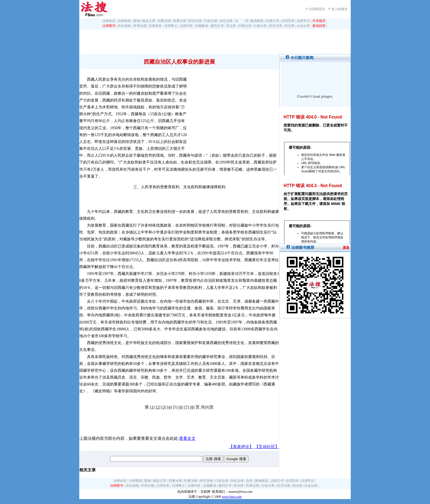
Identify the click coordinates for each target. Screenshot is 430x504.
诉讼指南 (124, 26)
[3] (164, 407)
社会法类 (303, 26)
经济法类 (276, 26)
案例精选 (257, 21)
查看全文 (187, 438)
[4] (169, 407)
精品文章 (149, 21)
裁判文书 (217, 26)
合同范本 (288, 21)
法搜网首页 (317, 9)
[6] (181, 407)
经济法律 (195, 21)
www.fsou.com (232, 497)
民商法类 (245, 26)
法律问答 (186, 26)
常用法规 (140, 26)
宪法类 (231, 26)
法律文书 (272, 21)
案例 (137, 21)
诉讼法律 (226, 21)
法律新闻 (124, 21)
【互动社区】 (267, 447)
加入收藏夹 (340, 9)
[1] (152, 407)
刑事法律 (164, 21)
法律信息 (109, 21)
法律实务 (155, 26)
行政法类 (260, 26)
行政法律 (211, 21)
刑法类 (290, 26)
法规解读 (202, 26)
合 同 (242, 21)
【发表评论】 (241, 447)
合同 (249, 481)
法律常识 (303, 21)
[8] (192, 407)
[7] (186, 407)
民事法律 (180, 21)
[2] (158, 407)
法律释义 (171, 26)
